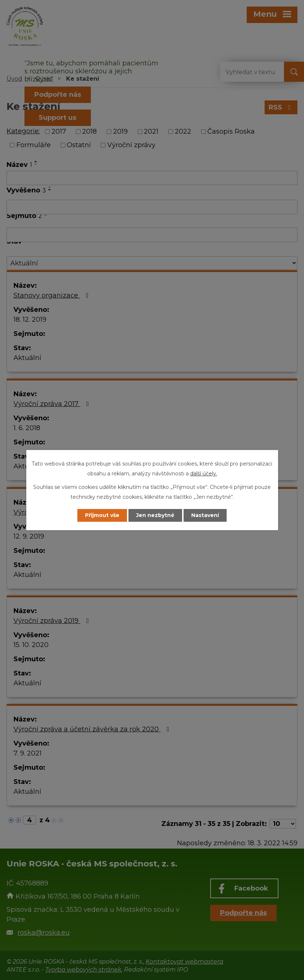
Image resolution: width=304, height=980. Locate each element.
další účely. (204, 474)
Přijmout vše (102, 515)
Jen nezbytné (155, 515)
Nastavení (205, 515)
